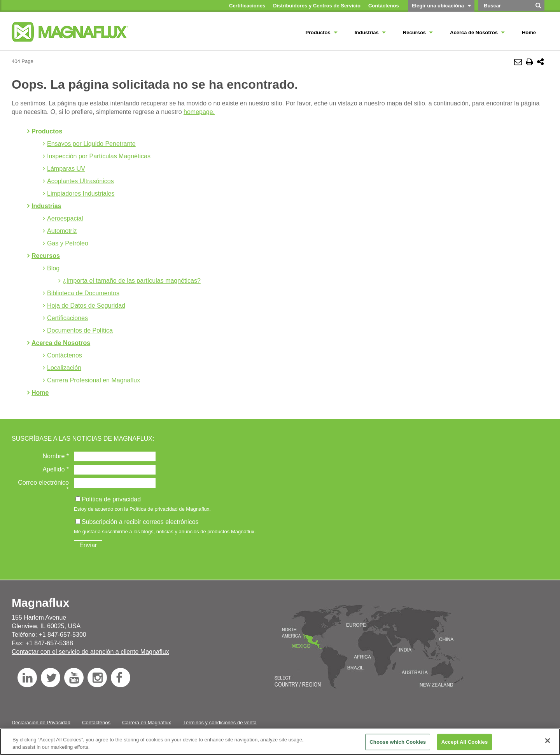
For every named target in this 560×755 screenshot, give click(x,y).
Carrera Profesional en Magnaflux (94, 380)
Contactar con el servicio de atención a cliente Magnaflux (90, 652)
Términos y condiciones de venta (220, 723)
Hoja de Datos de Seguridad (86, 306)
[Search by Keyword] (505, 6)
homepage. (199, 112)
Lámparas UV (66, 169)
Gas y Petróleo (68, 243)
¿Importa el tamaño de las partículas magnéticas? (132, 281)
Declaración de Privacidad (41, 723)
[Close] (548, 741)
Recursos (46, 256)
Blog (53, 268)
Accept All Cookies (465, 742)
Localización (64, 368)
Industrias (46, 206)
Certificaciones (67, 318)
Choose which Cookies (398, 742)
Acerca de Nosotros (61, 343)
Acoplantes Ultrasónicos (80, 181)
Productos (47, 131)
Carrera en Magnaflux (147, 723)
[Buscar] (539, 8)
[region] (280, 742)
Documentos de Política (80, 330)
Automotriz (62, 231)
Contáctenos (65, 355)
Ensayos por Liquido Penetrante (91, 144)
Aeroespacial (65, 218)
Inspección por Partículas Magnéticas (99, 156)
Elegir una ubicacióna (438, 6)
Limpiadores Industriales (81, 194)
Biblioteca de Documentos (83, 293)
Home (40, 393)
